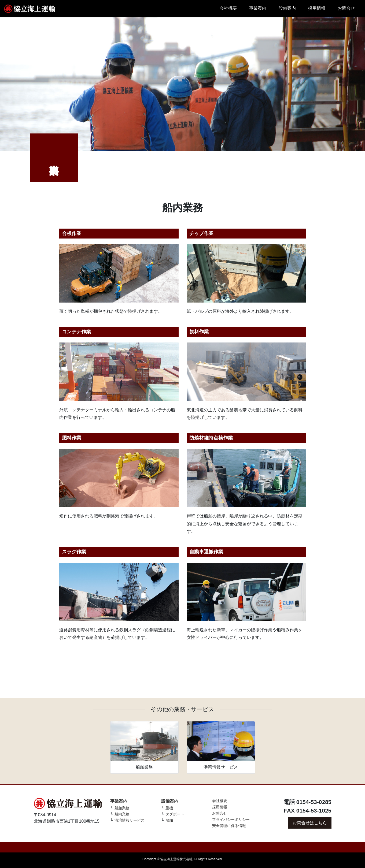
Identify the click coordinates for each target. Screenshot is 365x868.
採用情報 (317, 8)
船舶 (169, 820)
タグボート (175, 814)
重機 (169, 808)
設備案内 (287, 8)
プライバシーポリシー (231, 819)
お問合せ (346, 8)
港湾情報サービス (130, 820)
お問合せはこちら (310, 823)
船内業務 (122, 814)
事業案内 (258, 8)
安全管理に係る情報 (229, 826)
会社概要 (228, 8)
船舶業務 (122, 808)
